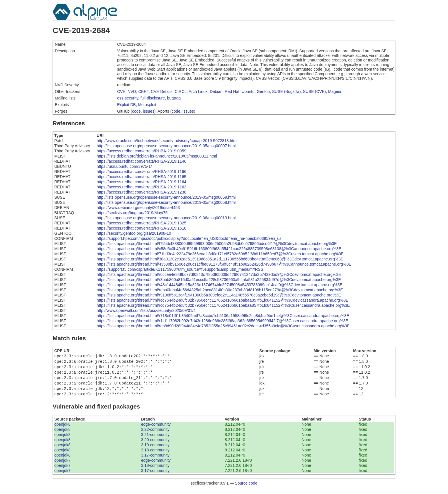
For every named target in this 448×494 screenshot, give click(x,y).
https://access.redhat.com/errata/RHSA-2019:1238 (141, 192)
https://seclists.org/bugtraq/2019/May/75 (132, 213)
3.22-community (155, 434)
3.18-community (155, 455)
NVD (132, 91)
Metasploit (147, 105)
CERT (143, 91)
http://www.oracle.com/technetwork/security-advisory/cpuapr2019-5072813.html (167, 141)
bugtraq (174, 98)
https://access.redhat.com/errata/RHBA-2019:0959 (141, 151)
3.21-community (155, 439)
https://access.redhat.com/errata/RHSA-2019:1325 (141, 223)
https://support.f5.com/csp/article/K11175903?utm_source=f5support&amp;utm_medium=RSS (180, 269)
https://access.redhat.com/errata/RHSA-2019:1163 (141, 187)
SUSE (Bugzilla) (286, 91)
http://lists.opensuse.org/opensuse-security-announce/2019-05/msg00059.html (166, 197)
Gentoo (263, 91)
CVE (121, 91)
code (136, 111)
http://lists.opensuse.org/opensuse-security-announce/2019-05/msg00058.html (166, 202)
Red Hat (232, 91)
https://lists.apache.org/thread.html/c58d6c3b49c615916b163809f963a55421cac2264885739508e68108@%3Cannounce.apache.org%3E (219, 249)
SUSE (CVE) (314, 91)
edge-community (156, 429)
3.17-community (155, 460)
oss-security (128, 98)
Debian (216, 91)
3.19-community (155, 449)
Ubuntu (248, 91)
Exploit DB (126, 105)
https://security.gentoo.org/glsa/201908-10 (134, 233)
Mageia (335, 91)
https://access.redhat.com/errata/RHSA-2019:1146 (141, 161)
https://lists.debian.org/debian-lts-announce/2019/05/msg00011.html (157, 156)
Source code (246, 488)
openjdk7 (62, 465)
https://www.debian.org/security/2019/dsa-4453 (138, 208)
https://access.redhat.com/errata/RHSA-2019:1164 (141, 182)
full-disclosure (153, 98)
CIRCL (181, 91)
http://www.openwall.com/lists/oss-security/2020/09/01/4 (146, 310)
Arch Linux (198, 91)
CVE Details (162, 91)
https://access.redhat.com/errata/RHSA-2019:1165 (141, 177)
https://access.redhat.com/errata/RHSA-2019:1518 (141, 228)
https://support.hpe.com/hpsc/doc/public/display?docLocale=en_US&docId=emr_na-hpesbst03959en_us (189, 238)
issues (149, 111)
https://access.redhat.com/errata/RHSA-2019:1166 (141, 172)
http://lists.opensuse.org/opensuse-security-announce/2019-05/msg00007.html (166, 146)
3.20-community (155, 444)
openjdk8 (62, 429)
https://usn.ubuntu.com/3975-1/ (124, 166)
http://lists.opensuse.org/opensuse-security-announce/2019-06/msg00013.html (166, 218)
